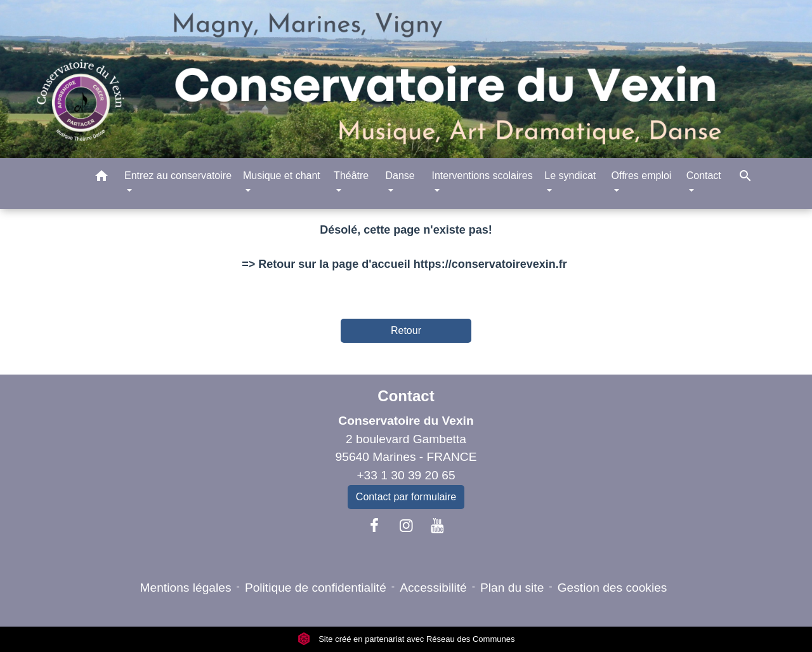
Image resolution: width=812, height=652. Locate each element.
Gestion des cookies (612, 588)
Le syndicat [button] (570, 176)
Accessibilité (433, 588)
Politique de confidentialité (316, 588)
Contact (406, 396)
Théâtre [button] (351, 176)
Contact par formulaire (406, 497)
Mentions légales (186, 588)
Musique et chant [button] (282, 176)
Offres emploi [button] (642, 176)
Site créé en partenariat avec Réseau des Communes (406, 639)
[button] (101, 178)
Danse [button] (400, 176)
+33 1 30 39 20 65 (406, 475)
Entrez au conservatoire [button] (178, 176)
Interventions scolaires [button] (482, 176)
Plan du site (512, 588)
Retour (406, 330)
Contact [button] (704, 176)
